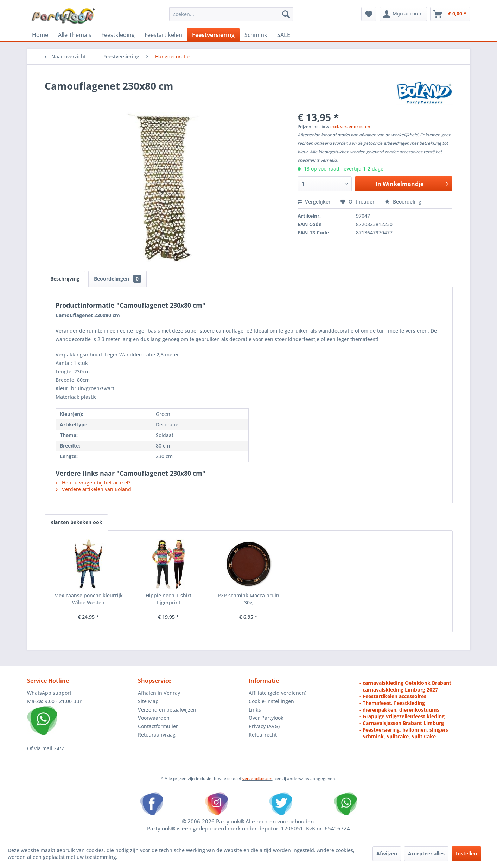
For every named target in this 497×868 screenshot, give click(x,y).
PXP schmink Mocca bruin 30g (248, 599)
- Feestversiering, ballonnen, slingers (404, 730)
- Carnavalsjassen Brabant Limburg (402, 723)
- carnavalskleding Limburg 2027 (399, 690)
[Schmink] (256, 35)
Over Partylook (266, 718)
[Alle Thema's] (75, 35)
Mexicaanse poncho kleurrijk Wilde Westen (88, 599)
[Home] (40, 35)
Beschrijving (65, 279)
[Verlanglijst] (369, 14)
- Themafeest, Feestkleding (392, 703)
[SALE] (284, 35)
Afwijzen (387, 853)
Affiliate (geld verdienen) (278, 693)
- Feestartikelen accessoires (393, 696)
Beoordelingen (117, 279)
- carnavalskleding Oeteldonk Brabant (405, 683)
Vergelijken (315, 202)
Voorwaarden (154, 718)
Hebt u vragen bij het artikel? (93, 483)
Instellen (466, 853)
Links (255, 710)
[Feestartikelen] (163, 35)
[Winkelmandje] (450, 14)
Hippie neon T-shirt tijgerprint (168, 599)
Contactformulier (158, 726)
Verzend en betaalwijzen (167, 710)
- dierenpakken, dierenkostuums (399, 710)
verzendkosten (257, 779)
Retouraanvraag (157, 735)
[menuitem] (231, 14)
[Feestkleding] (118, 35)
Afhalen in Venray (159, 693)
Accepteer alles (426, 853)
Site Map (148, 701)
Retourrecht (263, 735)
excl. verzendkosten (350, 126)
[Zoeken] (286, 14)
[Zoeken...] (231, 14)
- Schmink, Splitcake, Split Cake (398, 736)
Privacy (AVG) (264, 726)
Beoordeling (403, 202)
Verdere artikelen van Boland (93, 489)
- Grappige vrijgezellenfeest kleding (402, 716)
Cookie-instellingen (271, 701)
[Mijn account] (403, 14)
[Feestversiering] (213, 35)
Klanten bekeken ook (76, 522)
